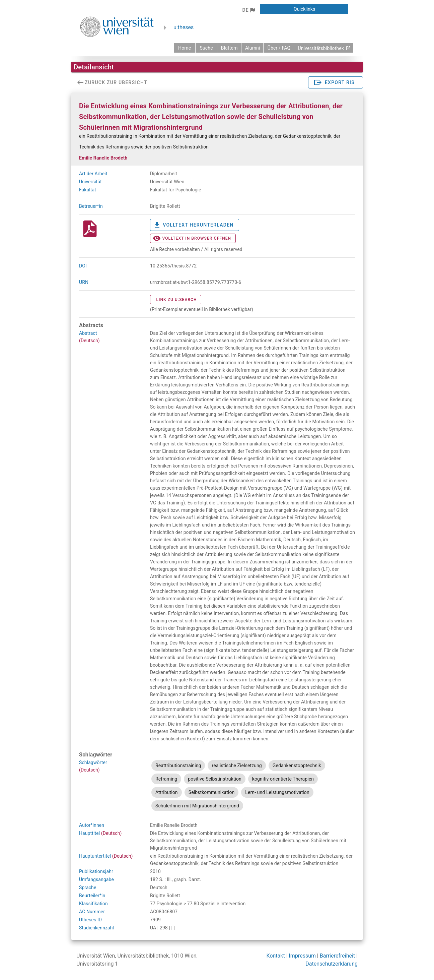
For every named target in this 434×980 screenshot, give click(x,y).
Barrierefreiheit (337, 956)
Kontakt (276, 956)
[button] (248, 10)
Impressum (303, 956)
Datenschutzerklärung (332, 964)
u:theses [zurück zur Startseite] (184, 27)
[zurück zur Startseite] (185, 48)
